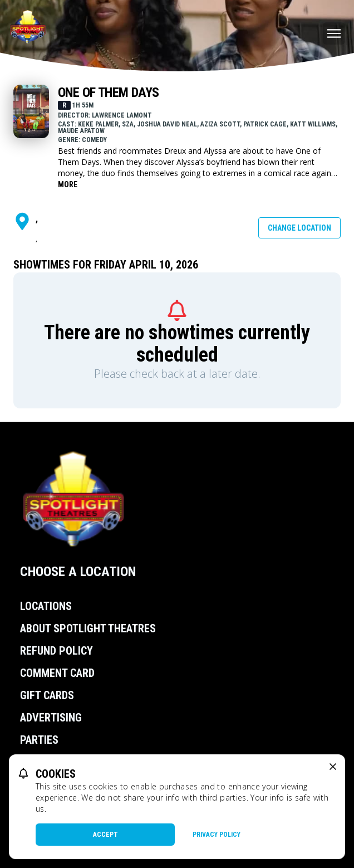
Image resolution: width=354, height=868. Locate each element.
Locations (46, 606)
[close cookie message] (333, 767)
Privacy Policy (217, 835)
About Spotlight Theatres (88, 628)
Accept (105, 835)
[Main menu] (334, 33)
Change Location (299, 228)
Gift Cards (47, 695)
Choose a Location (78, 572)
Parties (39, 740)
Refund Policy (56, 651)
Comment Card (57, 673)
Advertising (51, 718)
